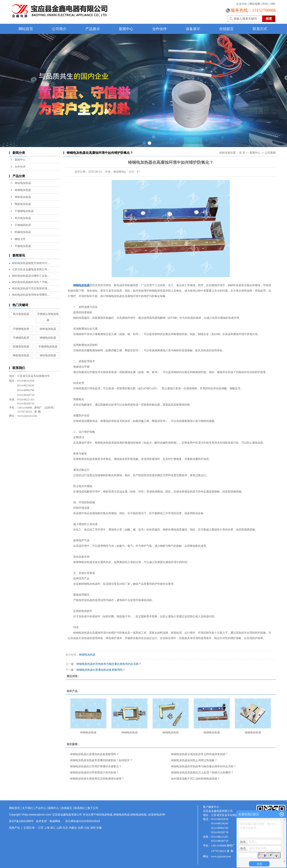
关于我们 (28, 808)
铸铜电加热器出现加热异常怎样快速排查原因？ (200, 754)
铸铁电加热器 (23, 197)
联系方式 (260, 29)
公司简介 (59, 29)
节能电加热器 (23, 246)
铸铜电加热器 (23, 190)
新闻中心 (126, 29)
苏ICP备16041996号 (21, 821)
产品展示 (93, 29)
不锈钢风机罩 (23, 225)
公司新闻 (270, 153)
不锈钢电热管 (21, 329)
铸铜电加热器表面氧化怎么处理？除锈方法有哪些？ (202, 773)
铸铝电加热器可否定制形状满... (31, 288)
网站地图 (255, 4)
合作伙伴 (160, 29)
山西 (59, 828)
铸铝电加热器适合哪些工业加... (31, 276)
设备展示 (193, 29)
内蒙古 (73, 828)
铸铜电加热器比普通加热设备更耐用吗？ (101, 670)
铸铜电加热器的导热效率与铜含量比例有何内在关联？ (109, 664)
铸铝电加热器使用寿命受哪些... (31, 295)
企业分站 (242, 4)
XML (273, 4)
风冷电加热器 (23, 218)
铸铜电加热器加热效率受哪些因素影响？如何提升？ (101, 760)
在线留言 (226, 29)
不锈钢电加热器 (24, 211)
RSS (265, 4)
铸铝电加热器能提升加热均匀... (31, 263)
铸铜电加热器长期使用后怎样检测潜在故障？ (97, 779)
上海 (47, 828)
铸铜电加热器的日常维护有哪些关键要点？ (96, 766)
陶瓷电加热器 (23, 204)
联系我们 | (81, 808)
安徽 (99, 828)
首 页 (242, 153)
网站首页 (26, 29)
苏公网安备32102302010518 (83, 821)
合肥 (80, 828)
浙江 (53, 828)
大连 (87, 828)
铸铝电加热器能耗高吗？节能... (31, 282)
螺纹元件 (20, 239)
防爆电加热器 (23, 232)
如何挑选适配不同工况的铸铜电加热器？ (195, 779)
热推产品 (14, 828)
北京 (65, 828)
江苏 (41, 828)
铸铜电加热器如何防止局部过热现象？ (194, 760)
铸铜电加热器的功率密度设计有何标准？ (94, 773)
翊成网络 (55, 821)
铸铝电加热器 (23, 183)
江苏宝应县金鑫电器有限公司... (31, 269)
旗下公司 (93, 808)
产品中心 (41, 808)
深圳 (93, 828)
